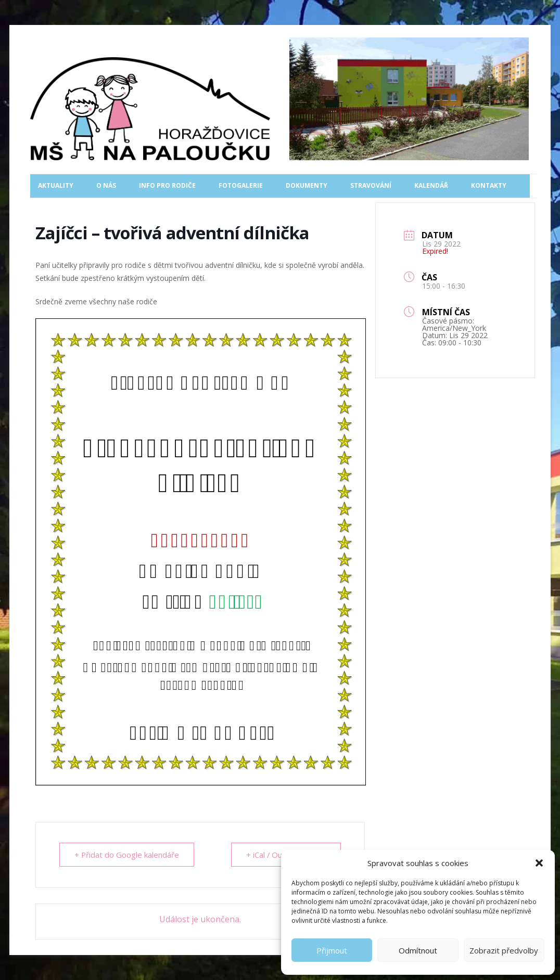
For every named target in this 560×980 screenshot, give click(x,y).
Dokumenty (307, 185)
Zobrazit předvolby (504, 950)
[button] (539, 863)
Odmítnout (418, 950)
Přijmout (332, 950)
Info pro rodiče (167, 185)
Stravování (371, 185)
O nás (106, 185)
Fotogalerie (241, 185)
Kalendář (431, 185)
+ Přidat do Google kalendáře (127, 855)
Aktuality (56, 185)
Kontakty (489, 185)
